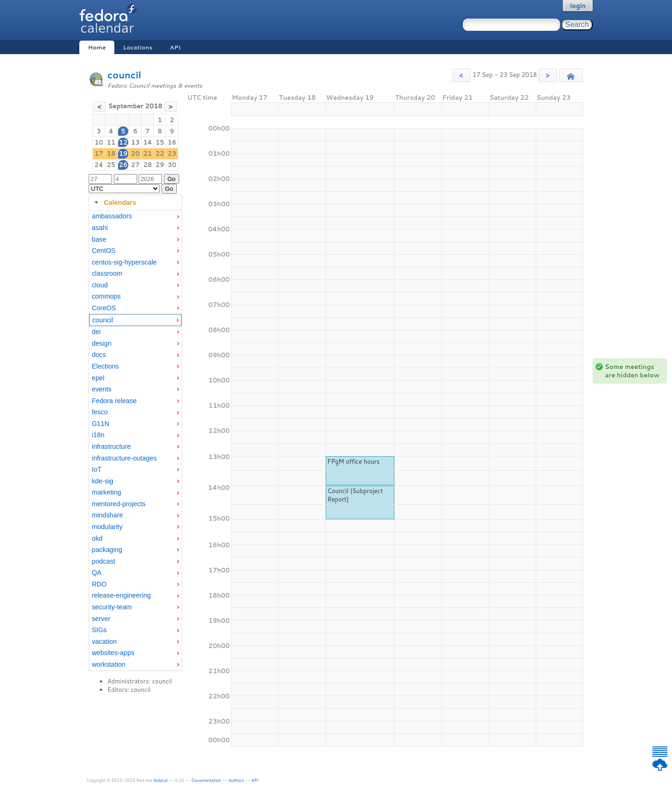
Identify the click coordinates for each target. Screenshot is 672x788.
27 (136, 165)
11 (111, 142)
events (102, 389)
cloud (100, 285)
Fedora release (114, 401)
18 (111, 153)
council (124, 75)
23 (172, 153)
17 (99, 153)
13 (136, 142)
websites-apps (113, 653)
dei (96, 332)
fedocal (161, 780)
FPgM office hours (353, 461)
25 (111, 165)
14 (148, 142)
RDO (99, 584)
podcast (104, 561)
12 (123, 142)
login (578, 6)
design (102, 343)
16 (172, 142)
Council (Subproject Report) (355, 495)
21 (148, 153)
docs (99, 355)
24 (99, 165)
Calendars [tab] (114, 202)
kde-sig (103, 481)
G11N (101, 424)
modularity (107, 527)
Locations (138, 47)
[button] (461, 75)
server (101, 619)
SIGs (99, 630)
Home (97, 47)
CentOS (104, 251)
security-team (112, 607)
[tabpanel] (135, 440)
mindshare (108, 515)
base (99, 239)
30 (172, 165)
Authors (236, 780)
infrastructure (111, 446)
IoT (97, 469)
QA (97, 572)
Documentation (206, 780)
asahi (100, 228)
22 (160, 153)
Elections (105, 366)
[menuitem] (135, 216)
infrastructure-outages (124, 458)
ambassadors (112, 216)
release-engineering (121, 595)
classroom (107, 273)
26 (123, 165)
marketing (107, 492)
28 (148, 165)
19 (123, 153)
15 (160, 142)
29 (160, 165)
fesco (100, 412)
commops (106, 296)
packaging (107, 550)
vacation (104, 642)
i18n (98, 435)
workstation (109, 664)
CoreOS (104, 308)
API (175, 47)
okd (97, 538)
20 (136, 153)
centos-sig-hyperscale (124, 262)
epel (98, 378)
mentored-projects (119, 504)
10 (99, 142)
